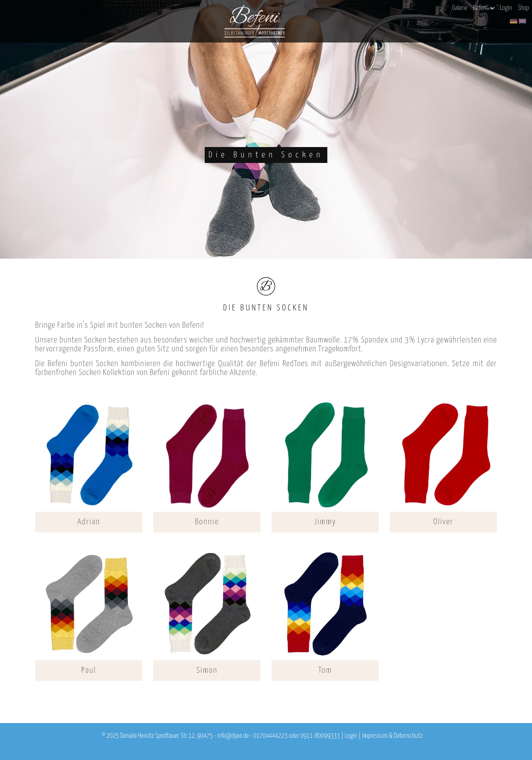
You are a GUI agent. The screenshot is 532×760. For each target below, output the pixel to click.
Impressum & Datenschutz (392, 736)
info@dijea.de (233, 736)
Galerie (460, 8)
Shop (524, 8)
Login (506, 8)
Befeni (484, 8)
